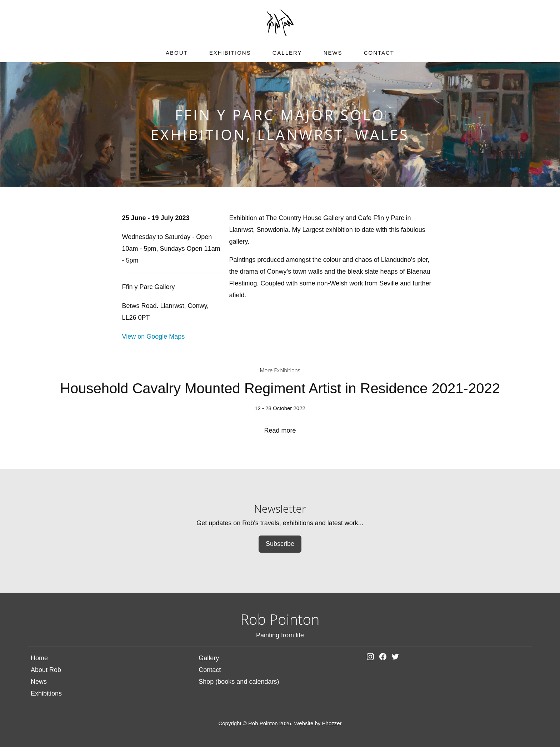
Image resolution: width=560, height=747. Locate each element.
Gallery (287, 53)
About (177, 53)
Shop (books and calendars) (239, 682)
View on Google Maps (154, 337)
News (333, 53)
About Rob (46, 670)
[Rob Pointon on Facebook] (385, 658)
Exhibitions (230, 53)
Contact (379, 53)
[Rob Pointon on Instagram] (372, 658)
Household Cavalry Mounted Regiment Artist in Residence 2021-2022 (280, 407)
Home (39, 658)
